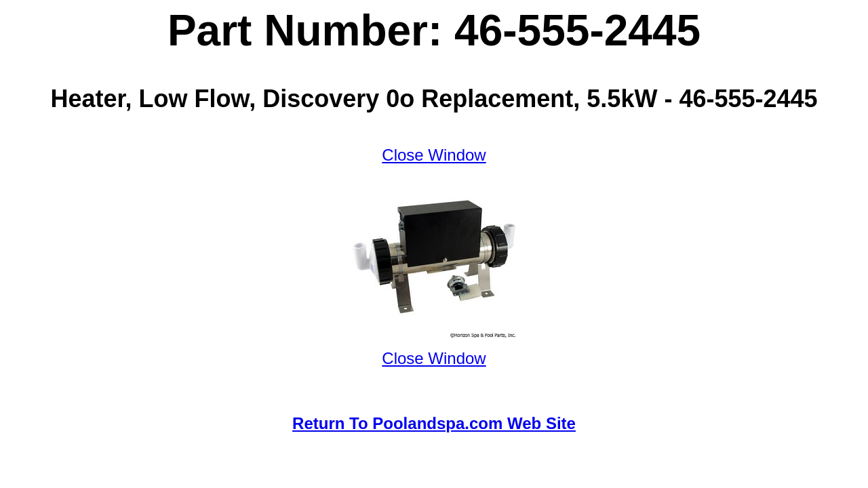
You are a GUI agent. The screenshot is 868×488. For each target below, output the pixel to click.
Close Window (434, 155)
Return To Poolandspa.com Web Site (434, 423)
